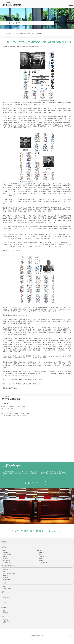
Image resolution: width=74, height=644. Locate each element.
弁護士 (5, 587)
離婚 (40, 554)
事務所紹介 (5, 542)
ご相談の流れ (5, 597)
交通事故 (41, 553)
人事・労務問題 (7, 554)
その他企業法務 (7, 562)
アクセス (4, 602)
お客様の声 (6, 622)
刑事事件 (41, 560)
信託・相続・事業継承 (9, 573)
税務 (4, 571)
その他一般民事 (43, 562)
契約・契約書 (6, 553)
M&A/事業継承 (6, 560)
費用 (3, 592)
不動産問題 (6, 558)
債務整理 (41, 558)
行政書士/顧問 (7, 588)
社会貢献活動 (6, 579)
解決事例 (5, 620)
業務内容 (4, 547)
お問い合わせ (36, 483)
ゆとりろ (5, 577)
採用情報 (4, 607)
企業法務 (5, 569)
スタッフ (4, 583)
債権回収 (5, 557)
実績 (3, 616)
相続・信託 (42, 557)
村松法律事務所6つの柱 (8, 566)
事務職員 (5, 613)
